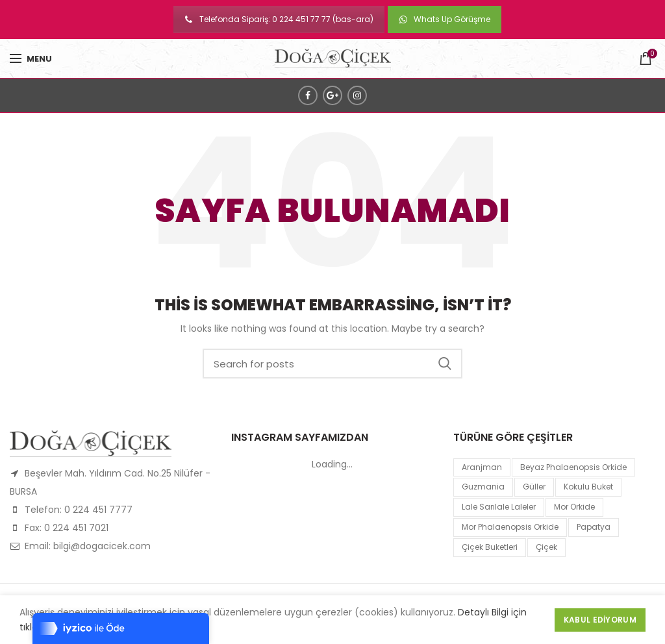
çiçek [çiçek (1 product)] (546, 547)
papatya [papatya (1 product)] (594, 527)
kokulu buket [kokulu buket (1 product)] (588, 487)
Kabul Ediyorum (600, 620)
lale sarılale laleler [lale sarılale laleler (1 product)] (499, 507)
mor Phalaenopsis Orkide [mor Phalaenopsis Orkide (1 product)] (510, 527)
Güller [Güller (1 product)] (534, 487)
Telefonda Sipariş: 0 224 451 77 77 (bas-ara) (279, 19)
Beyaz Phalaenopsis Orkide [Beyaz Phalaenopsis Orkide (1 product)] (573, 467)
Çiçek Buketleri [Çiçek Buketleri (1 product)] (490, 547)
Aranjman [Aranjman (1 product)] (482, 467)
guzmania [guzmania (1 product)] (483, 487)
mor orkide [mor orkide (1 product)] (574, 507)
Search (445, 364)
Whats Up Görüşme (445, 19)
